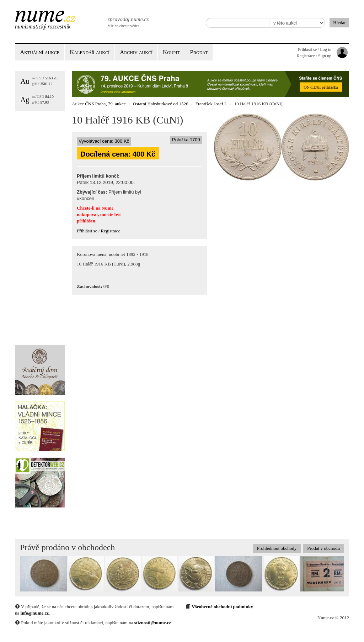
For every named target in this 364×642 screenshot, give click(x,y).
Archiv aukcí (136, 52)
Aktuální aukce (40, 52)
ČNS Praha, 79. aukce (105, 104)
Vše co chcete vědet (128, 21)
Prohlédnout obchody (277, 548)
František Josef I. (211, 104)
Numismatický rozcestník (43, 27)
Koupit (171, 52)
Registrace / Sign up (314, 56)
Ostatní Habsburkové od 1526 (161, 104)
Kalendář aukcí (90, 52)
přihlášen (86, 221)
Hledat (339, 23)
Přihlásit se (87, 231)
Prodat (199, 52)
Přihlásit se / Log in (315, 49)
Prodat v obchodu (323, 548)
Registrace (111, 231)
